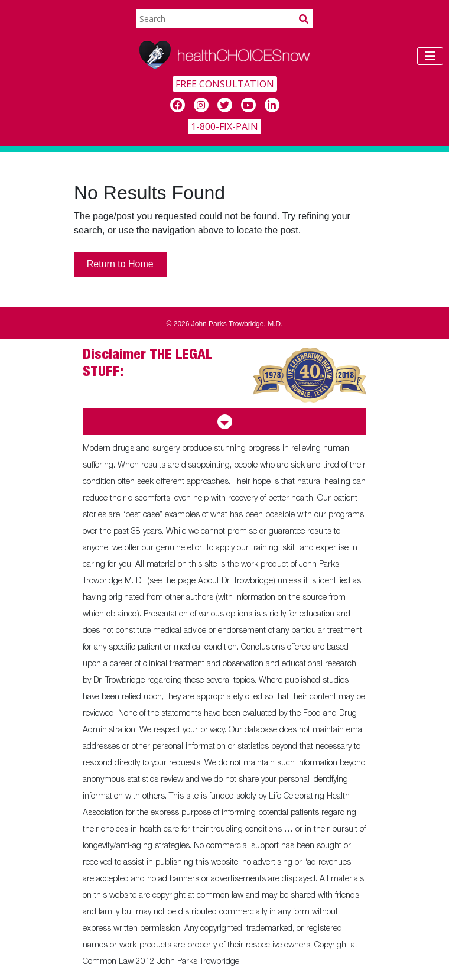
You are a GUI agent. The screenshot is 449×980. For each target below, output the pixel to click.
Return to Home (120, 264)
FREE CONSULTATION (225, 84)
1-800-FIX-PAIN (224, 126)
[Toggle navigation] (430, 56)
